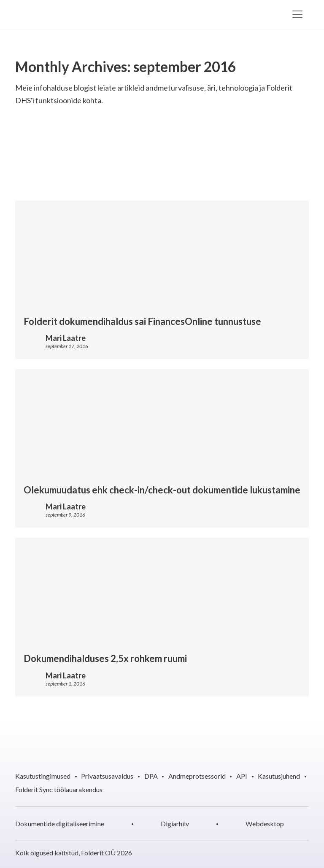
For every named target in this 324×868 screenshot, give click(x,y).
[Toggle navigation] (297, 14)
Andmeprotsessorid (197, 776)
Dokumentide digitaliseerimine (60, 824)
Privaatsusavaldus (107, 776)
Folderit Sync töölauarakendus (59, 789)
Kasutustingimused (43, 776)
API (242, 776)
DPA (151, 776)
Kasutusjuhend (279, 776)
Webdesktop (265, 824)
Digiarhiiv (175, 824)
